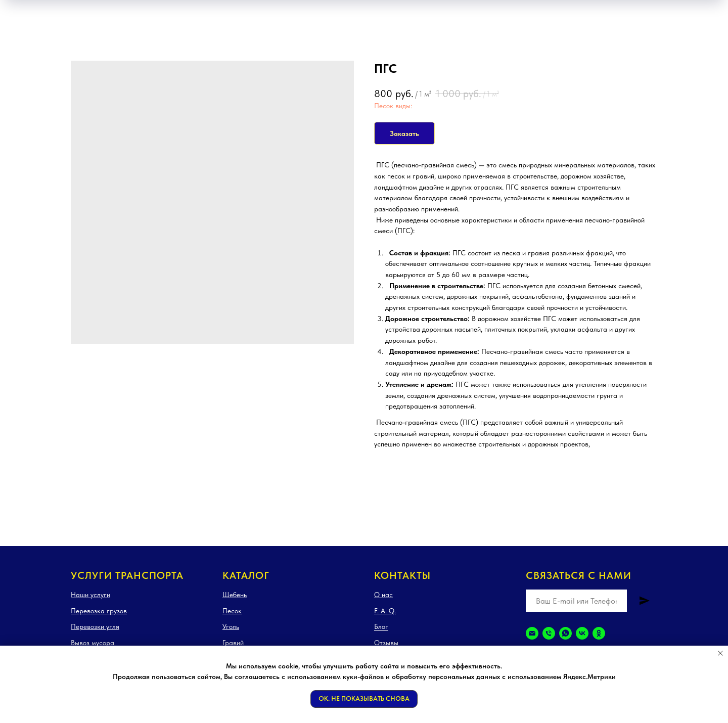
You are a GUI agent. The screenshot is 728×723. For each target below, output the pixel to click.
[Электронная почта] (532, 633)
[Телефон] (549, 633)
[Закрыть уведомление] (720, 653)
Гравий (233, 643)
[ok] (599, 633)
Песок (232, 611)
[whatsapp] (565, 633)
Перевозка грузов (99, 611)
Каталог (246, 575)
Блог (381, 626)
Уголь (231, 626)
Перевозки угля (95, 626)
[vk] (582, 633)
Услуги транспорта (127, 575)
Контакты (402, 575)
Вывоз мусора (93, 643)
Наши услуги (90, 595)
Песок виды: (393, 106)
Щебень (235, 595)
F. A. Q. (385, 611)
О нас (383, 595)
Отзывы (386, 643)
